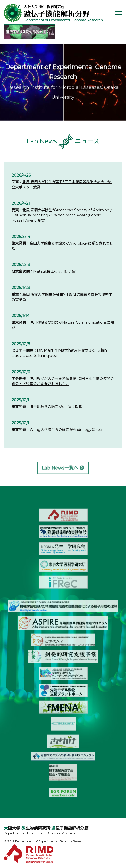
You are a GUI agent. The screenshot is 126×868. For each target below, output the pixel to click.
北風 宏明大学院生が (39, 182)
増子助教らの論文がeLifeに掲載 (56, 407)
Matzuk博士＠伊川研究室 (54, 272)
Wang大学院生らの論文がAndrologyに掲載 (66, 430)
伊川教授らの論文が (46, 323)
